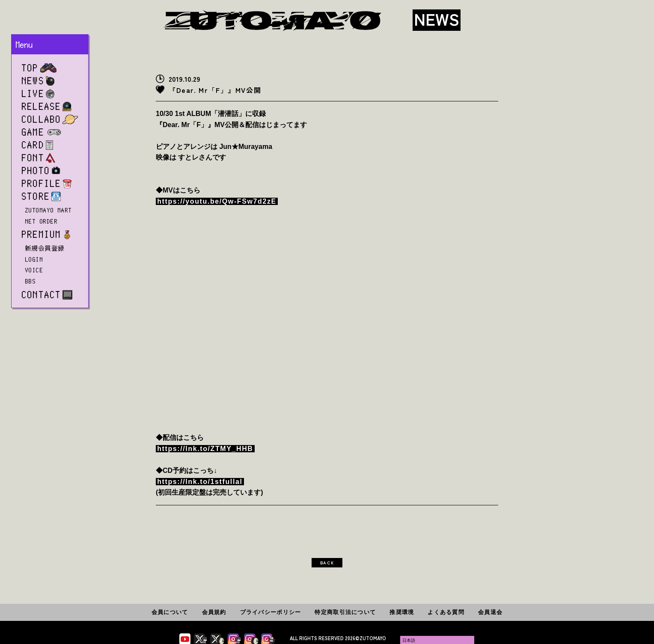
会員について (170, 612)
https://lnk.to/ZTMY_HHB (205, 449)
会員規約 (214, 612)
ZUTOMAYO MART (49, 210)
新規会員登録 (45, 248)
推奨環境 (402, 612)
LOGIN (34, 259)
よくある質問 (446, 612)
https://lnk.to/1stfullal (200, 482)
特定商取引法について (345, 612)
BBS (31, 281)
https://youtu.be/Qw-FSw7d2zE (217, 201)
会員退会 (490, 612)
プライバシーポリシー (271, 612)
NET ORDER (42, 221)
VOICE (34, 270)
